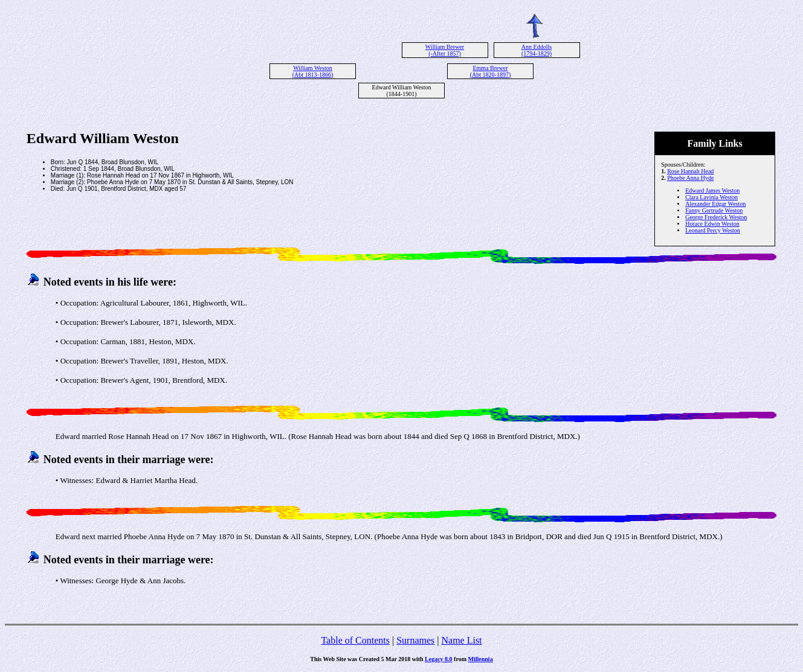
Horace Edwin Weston (712, 224)
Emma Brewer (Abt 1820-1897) (491, 71)
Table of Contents (355, 640)
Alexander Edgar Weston (715, 204)
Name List (461, 640)
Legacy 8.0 (439, 659)
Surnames (415, 640)
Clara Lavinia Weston (711, 197)
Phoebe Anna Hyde (690, 178)
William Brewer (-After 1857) (445, 50)
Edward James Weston (712, 190)
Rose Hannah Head (690, 171)
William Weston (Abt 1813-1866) (313, 71)
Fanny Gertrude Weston (714, 210)
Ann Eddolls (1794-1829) (537, 50)
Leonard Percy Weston (713, 230)
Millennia (481, 659)
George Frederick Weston (716, 217)
